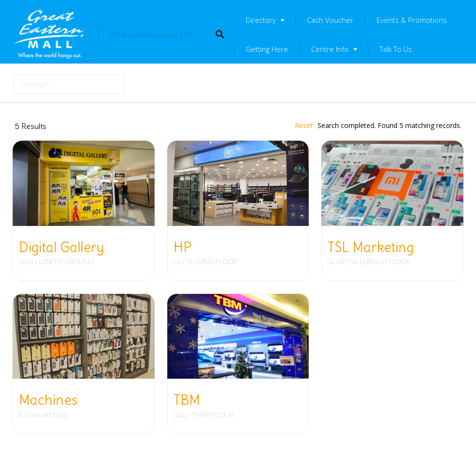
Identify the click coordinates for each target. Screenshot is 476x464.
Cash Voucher (330, 20)
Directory (261, 20)
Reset (304, 125)
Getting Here (267, 49)
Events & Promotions (412, 20)
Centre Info (330, 49)
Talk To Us (396, 49)
